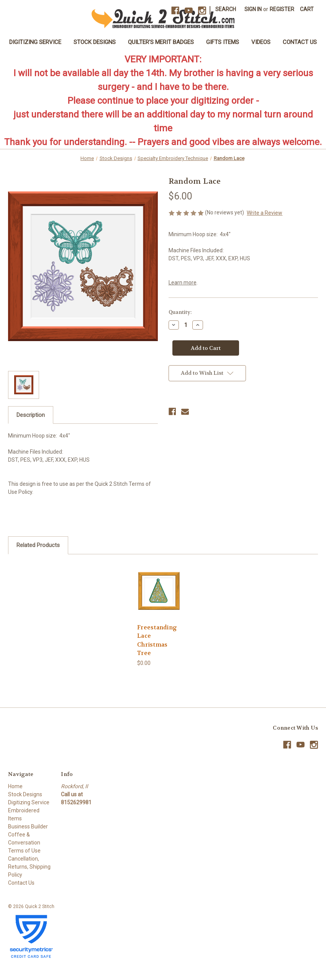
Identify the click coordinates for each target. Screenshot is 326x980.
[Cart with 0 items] (307, 9)
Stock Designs (95, 42)
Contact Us (300, 42)
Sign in (253, 9)
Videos (261, 42)
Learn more (183, 283)
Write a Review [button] (265, 213)
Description (31, 415)
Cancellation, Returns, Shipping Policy (29, 867)
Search (226, 9)
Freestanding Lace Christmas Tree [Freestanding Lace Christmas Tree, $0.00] (157, 640)
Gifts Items (223, 42)
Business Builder (28, 826)
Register (282, 9)
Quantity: (180, 312)
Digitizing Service (35, 42)
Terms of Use (24, 851)
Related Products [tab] (38, 545)
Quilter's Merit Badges (161, 42)
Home (15, 786)
